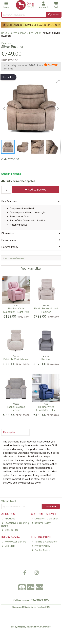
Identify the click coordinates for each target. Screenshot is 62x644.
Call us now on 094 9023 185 (31, 600)
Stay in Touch (9, 501)
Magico (21, 627)
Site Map (8, 546)
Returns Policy (41, 523)
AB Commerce (45, 627)
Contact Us (10, 530)
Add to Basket (35, 190)
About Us (9, 519)
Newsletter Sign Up (14, 542)
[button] (58, 81)
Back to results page (15, 258)
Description (10, 432)
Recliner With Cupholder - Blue (46, 408)
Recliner (46, 359)
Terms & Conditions (45, 542)
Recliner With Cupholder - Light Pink (16, 310)
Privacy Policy (41, 546)
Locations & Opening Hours (15, 524)
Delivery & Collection (45, 519)
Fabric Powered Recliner (16, 408)
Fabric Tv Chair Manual (16, 359)
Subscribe (51, 506)
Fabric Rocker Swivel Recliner (46, 310)
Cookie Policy (41, 550)
